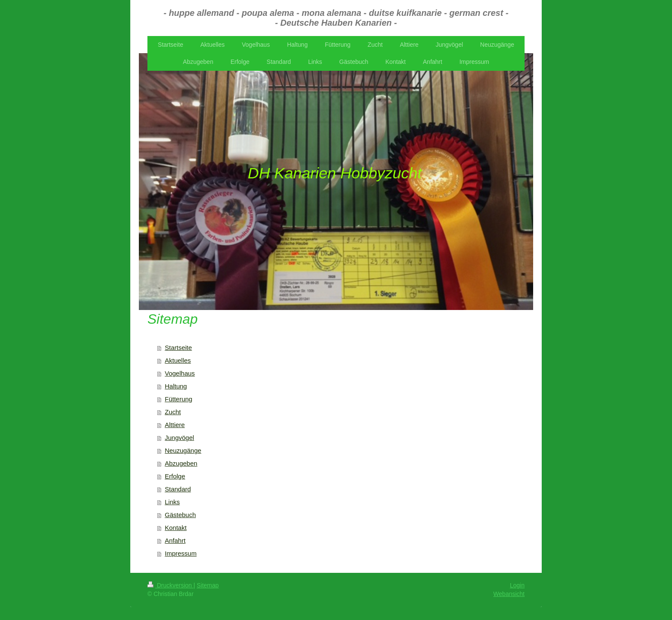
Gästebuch (181, 515)
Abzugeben (181, 463)
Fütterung (179, 399)
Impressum (181, 553)
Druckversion (170, 585)
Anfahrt (175, 540)
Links (172, 502)
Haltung (176, 386)
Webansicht (509, 594)
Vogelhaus (180, 373)
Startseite (178, 348)
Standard (178, 489)
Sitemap (208, 585)
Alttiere (175, 425)
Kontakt (176, 528)
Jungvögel (180, 438)
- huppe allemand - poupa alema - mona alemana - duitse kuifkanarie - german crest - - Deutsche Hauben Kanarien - (336, 18)
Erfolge (175, 476)
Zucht (173, 412)
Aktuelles (178, 360)
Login (517, 585)
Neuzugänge (183, 450)
